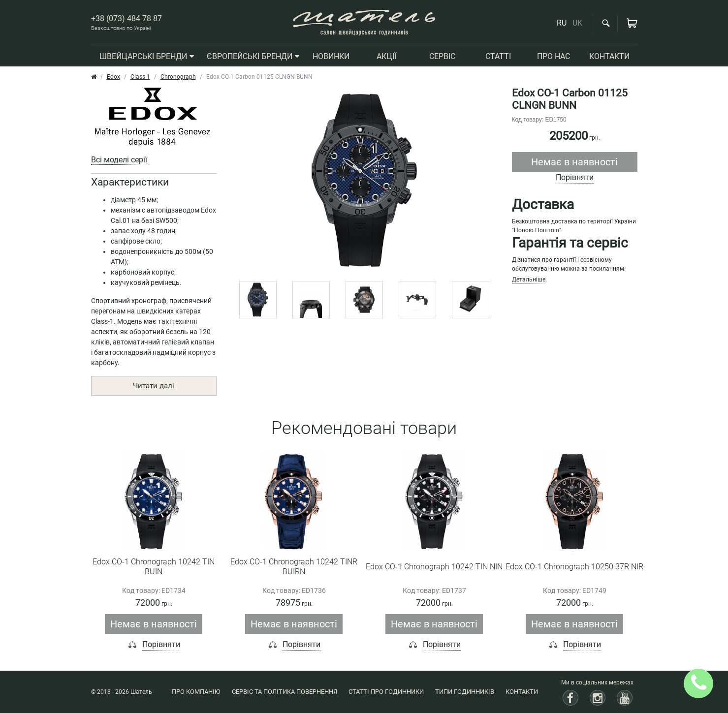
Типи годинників (465, 692)
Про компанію (196, 692)
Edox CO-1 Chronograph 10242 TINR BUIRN (294, 567)
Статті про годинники (386, 692)
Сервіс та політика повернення (285, 692)
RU (562, 23)
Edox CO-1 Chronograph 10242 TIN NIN (434, 567)
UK (577, 23)
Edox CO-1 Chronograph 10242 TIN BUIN (154, 567)
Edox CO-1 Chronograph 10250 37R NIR (574, 567)
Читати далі (154, 386)
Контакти (522, 692)
